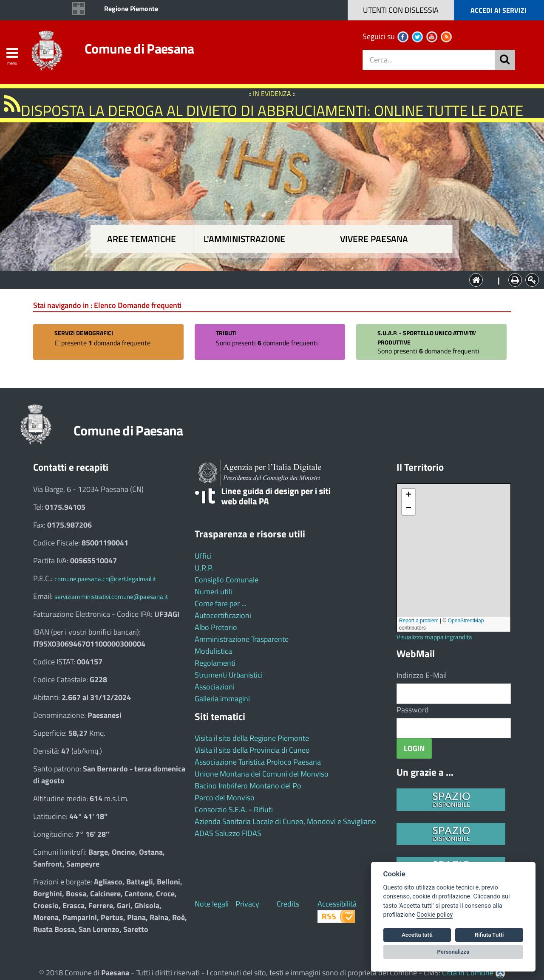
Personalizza (453, 952)
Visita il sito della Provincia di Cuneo (252, 750)
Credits (288, 904)
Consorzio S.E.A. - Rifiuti (234, 809)
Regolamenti (215, 663)
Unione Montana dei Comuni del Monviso (262, 774)
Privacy (247, 904)
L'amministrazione (244, 239)
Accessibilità (337, 904)
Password (413, 710)
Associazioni (215, 687)
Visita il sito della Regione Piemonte (252, 738)
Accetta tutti (417, 935)
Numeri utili (213, 592)
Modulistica (213, 651)
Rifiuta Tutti (489, 935)
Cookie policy (435, 915)
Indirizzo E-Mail (422, 675)
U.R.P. (204, 568)
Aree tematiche (142, 239)
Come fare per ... (221, 603)
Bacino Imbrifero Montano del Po (248, 786)
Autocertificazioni (223, 615)
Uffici (203, 556)
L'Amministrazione (266, 279)
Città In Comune (468, 973)
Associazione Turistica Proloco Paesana (258, 762)
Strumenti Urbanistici (229, 675)
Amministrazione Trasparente (242, 639)
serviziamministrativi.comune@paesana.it (111, 597)
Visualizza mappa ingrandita (434, 637)
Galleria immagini (222, 699)
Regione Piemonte (131, 8)
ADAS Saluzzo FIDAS (228, 833)
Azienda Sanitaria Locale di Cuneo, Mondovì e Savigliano (285, 821)
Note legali (212, 904)
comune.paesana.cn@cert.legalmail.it (105, 579)
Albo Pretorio (216, 627)
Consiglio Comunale (227, 580)
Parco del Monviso (225, 798)
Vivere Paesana (374, 239)
